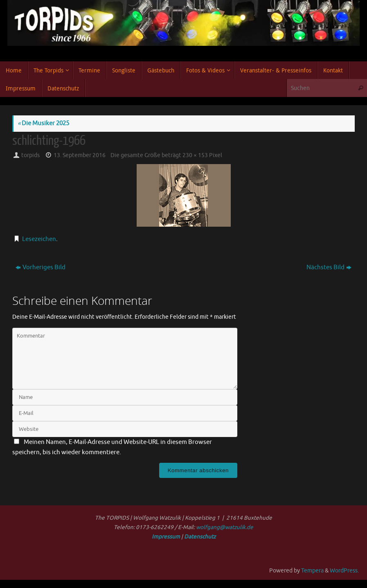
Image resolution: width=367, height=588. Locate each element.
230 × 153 (195, 155)
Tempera (312, 571)
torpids (30, 155)
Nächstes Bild (329, 267)
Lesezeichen (39, 239)
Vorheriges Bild (41, 267)
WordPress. (344, 571)
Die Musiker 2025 (43, 123)
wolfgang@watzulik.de (225, 527)
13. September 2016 (80, 155)
